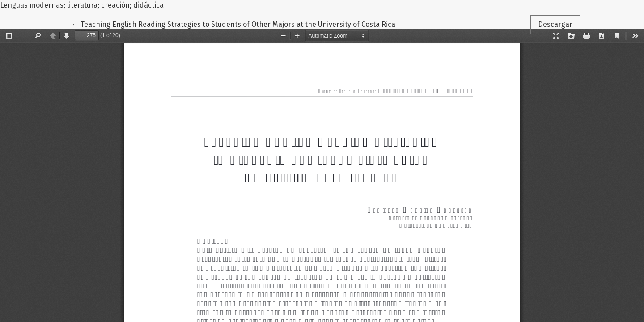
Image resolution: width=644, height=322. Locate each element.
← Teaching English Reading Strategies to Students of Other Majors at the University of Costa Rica (233, 24)
